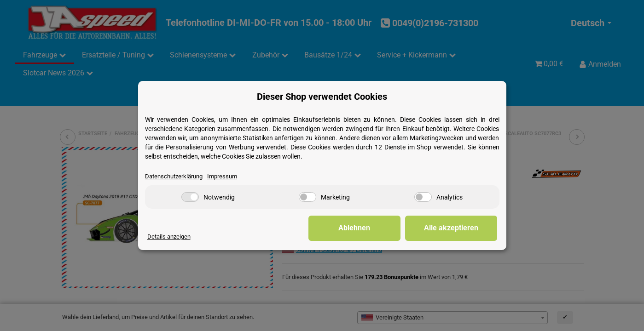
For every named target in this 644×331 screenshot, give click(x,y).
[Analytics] (423, 197)
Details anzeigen (169, 237)
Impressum (222, 176)
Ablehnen (354, 228)
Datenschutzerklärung (174, 176)
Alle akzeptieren (451, 228)
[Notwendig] (190, 197)
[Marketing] (307, 197)
